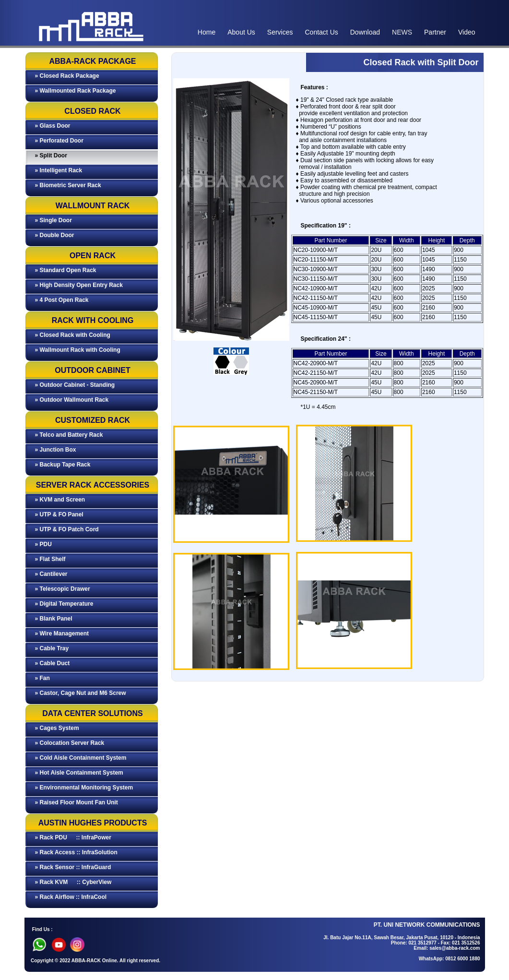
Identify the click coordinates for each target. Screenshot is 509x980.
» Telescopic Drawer (63, 589)
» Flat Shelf (50, 559)
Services (280, 32)
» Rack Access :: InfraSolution (76, 852)
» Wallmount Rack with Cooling (78, 350)
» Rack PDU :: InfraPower (73, 837)
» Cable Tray (52, 648)
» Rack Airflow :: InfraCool (71, 897)
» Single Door (53, 220)
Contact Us (322, 32)
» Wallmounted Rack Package (76, 91)
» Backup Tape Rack (63, 465)
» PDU (43, 544)
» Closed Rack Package (67, 76)
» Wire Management (62, 633)
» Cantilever (51, 574)
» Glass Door (53, 126)
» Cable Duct (53, 663)
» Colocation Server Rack (70, 743)
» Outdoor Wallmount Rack (72, 400)
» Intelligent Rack (59, 170)
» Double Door (55, 235)
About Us (241, 32)
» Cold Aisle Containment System (81, 758)
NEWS (402, 32)
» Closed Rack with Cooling (73, 335)
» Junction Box (56, 450)
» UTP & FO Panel (59, 514)
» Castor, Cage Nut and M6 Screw (81, 693)
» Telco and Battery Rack (69, 435)
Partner (435, 32)
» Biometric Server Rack (68, 185)
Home (207, 32)
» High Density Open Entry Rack (79, 285)
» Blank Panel (54, 619)
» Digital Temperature (64, 604)
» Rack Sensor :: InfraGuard (73, 867)
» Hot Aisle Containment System (79, 773)
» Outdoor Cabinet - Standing (75, 385)
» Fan (42, 678)
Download (365, 32)
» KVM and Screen (60, 500)
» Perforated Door (59, 141)
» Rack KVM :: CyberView (73, 882)
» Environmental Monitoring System (84, 788)
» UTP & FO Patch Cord (67, 529)
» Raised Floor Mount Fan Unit (77, 802)
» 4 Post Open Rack (62, 300)
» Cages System (57, 728)
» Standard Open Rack (66, 270)
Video (467, 32)
